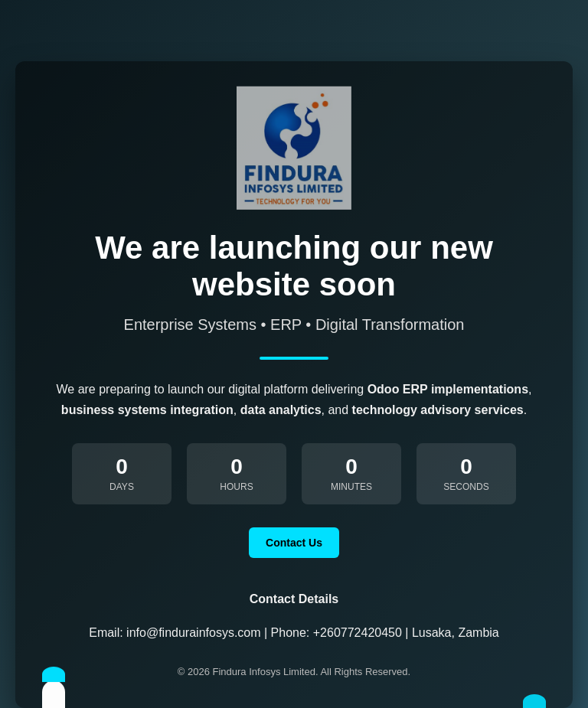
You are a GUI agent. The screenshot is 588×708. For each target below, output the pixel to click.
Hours (236, 487)
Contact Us (294, 543)
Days (122, 487)
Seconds (466, 487)
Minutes (351, 487)
